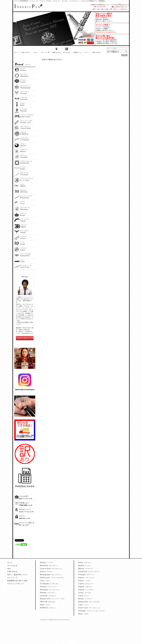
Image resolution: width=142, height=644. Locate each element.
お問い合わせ (97, 52)
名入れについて (25, 509)
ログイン (22, 516)
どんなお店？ (24, 496)
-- (47, 563)
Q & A (36, 52)
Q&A (9, 569)
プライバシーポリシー (16, 584)
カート (87, 52)
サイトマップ (12, 578)
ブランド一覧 (45, 52)
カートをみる (12, 566)
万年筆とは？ (24, 503)
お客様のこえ (77, 52)
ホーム (16, 52)
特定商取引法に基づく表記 (17, 581)
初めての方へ (26, 52)
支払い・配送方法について (17, 575)
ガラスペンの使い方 (27, 523)
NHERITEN (28, 7)
